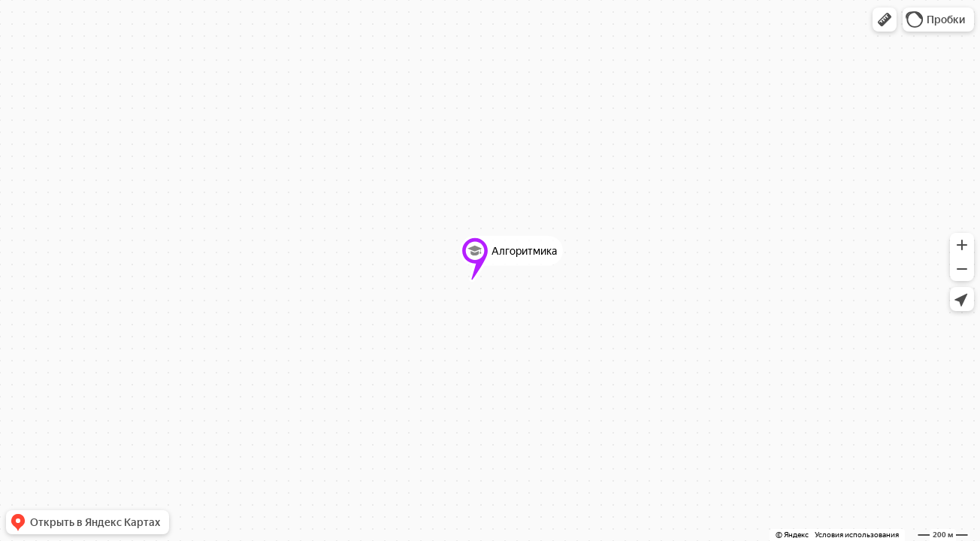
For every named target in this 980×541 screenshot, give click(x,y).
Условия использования (857, 535)
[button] (885, 20)
